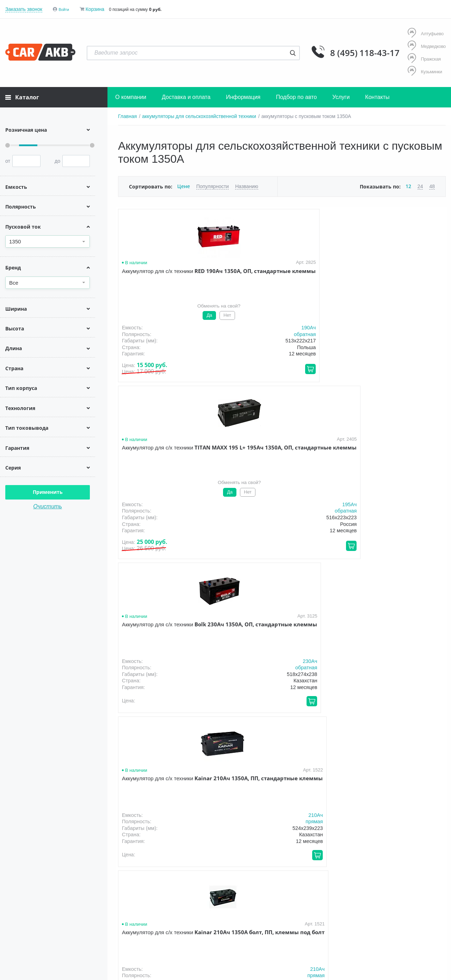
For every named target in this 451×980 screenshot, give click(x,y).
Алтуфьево (425, 34)
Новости (312, 902)
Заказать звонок (24, 9)
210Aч (435, 306)
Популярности (212, 185)
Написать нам (384, 926)
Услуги (341, 96)
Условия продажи (25, 938)
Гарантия (223, 902)
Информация (243, 96)
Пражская (423, 58)
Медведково (426, 46)
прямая (433, 313)
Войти (65, 9)
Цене (183, 185)
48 (432, 185)
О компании (131, 96)
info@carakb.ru (403, 918)
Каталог (22, 96)
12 (408, 185)
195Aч (269, 326)
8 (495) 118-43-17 (341, 52)
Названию (246, 185)
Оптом (281, 902)
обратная (183, 333)
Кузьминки (424, 71)
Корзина (98, 9)
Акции (254, 902)
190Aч (186, 326)
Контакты (377, 96)
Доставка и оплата (186, 96)
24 (420, 185)
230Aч (352, 306)
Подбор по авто (296, 96)
